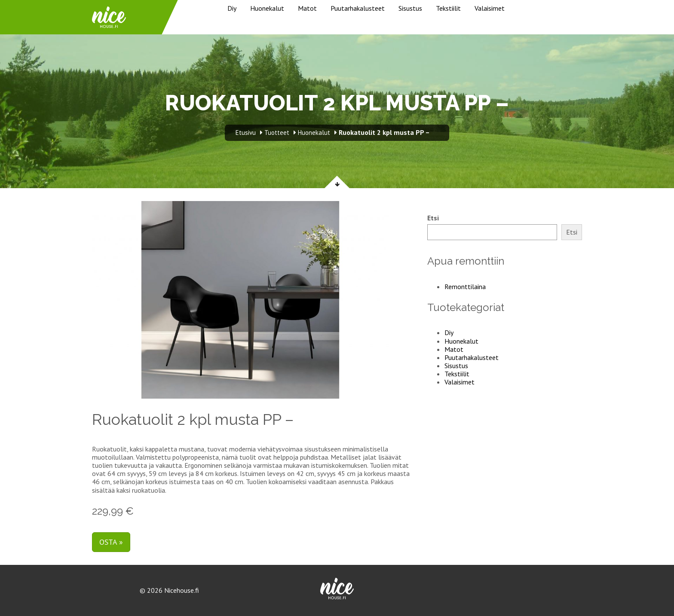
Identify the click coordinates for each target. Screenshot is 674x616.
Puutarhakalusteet (358, 8)
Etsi (433, 218)
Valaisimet (490, 8)
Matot (307, 8)
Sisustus (410, 8)
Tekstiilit (448, 8)
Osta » (111, 542)
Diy (232, 8)
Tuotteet (277, 133)
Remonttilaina (465, 287)
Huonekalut (267, 8)
